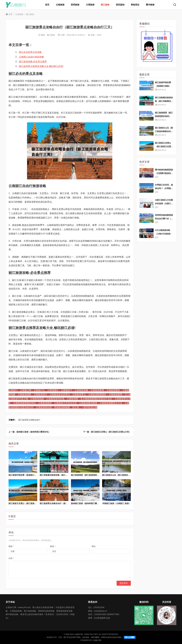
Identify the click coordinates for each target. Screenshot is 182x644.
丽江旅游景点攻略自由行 (29, 420)
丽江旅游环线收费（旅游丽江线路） (24, 475)
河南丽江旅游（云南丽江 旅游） (116, 503)
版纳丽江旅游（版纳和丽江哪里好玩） (88, 503)
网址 (94, 546)
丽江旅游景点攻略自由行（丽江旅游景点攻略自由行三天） (66, 503)
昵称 (11, 546)
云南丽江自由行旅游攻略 (31, 57)
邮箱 (53, 546)
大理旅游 (90, 5)
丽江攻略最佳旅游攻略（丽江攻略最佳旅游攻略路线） (64, 475)
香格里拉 (135, 5)
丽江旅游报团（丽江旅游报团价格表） (88, 475)
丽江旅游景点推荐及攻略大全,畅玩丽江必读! (41, 66)
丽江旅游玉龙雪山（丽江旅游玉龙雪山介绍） (28, 503)
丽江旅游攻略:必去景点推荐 (33, 62)
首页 (47, 5)
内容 (11, 558)
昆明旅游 (75, 5)
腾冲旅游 (150, 5)
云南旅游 (60, 5)
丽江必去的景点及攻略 (30, 52)
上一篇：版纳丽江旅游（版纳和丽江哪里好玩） (29, 432)
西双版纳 (120, 5)
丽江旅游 (105, 5)
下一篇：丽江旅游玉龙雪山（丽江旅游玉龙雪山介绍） (107, 432)
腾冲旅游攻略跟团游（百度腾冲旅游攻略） (164, 173)
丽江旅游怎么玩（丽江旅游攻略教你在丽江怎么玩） (125, 475)
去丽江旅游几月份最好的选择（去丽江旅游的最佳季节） (164, 203)
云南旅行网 (97, 640)
